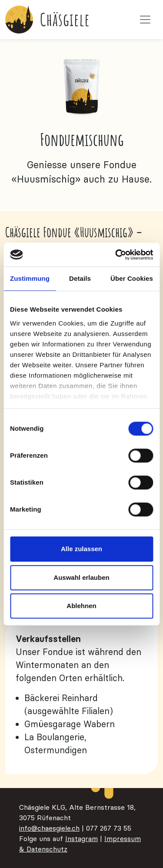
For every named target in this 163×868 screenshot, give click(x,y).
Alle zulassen (81, 549)
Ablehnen (81, 606)
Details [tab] (80, 278)
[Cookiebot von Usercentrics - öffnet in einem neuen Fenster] (116, 255)
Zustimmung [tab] (30, 278)
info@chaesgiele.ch (49, 828)
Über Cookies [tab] (132, 278)
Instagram (81, 838)
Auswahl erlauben (81, 577)
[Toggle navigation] (145, 20)
